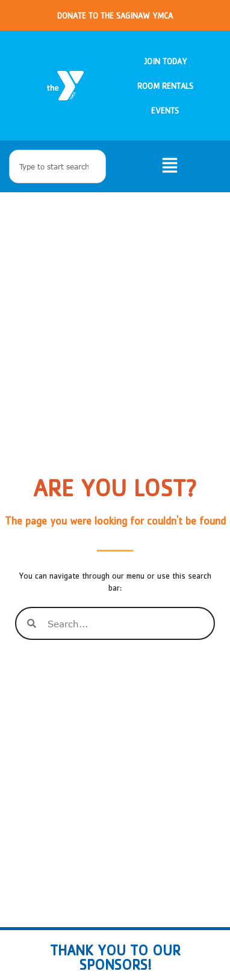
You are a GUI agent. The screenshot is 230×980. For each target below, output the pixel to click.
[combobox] (57, 166)
